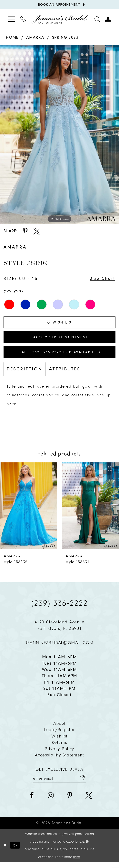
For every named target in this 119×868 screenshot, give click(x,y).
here (77, 863)
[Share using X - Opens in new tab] (37, 231)
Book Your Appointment (60, 340)
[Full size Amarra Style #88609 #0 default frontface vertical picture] (59, 135)
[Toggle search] (97, 19)
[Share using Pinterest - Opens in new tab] (25, 231)
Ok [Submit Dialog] (17, 851)
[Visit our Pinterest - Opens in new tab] (70, 801)
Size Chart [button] (101, 279)
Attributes (65, 374)
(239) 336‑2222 (60, 608)
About (59, 728)
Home (12, 37)
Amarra (35, 37)
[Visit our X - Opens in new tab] (89, 801)
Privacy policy (59, 754)
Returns (59, 747)
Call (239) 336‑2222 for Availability (60, 356)
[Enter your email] (59, 783)
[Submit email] (82, 783)
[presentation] (29, 511)
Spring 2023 (65, 37)
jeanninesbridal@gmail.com (59, 648)
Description (25, 374)
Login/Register (59, 735)
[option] (59, 135)
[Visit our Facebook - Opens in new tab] (32, 801)
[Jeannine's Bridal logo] (59, 19)
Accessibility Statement (59, 760)
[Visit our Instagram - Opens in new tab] (51, 801)
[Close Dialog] (6, 851)
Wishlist (59, 741)
